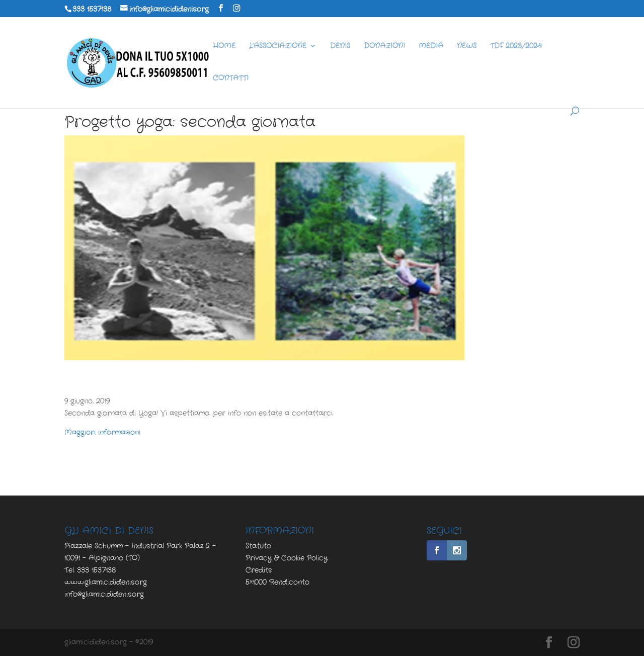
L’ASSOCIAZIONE (278, 47)
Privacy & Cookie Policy (287, 558)
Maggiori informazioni (102, 432)
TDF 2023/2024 (516, 47)
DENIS (340, 47)
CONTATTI (231, 79)
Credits (259, 570)
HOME (224, 47)
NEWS (467, 47)
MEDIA (431, 47)
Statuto (258, 546)
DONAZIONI (384, 47)
